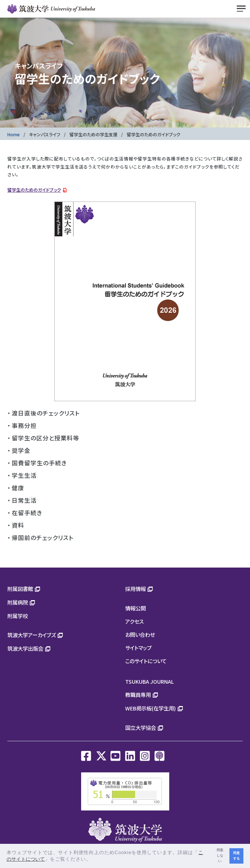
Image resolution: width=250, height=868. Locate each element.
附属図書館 (20, 589)
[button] (94, 860)
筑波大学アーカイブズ (32, 635)
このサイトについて (146, 661)
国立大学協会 (141, 727)
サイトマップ (138, 648)
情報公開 (135, 608)
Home (14, 134)
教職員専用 (138, 695)
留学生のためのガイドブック (34, 190)
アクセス (135, 621)
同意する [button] (236, 856)
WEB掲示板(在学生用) (151, 708)
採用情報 (135, 589)
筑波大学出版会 (25, 648)
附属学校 (18, 616)
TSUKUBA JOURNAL (150, 681)
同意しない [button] (220, 856)
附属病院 (18, 602)
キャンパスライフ (45, 134)
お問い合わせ (140, 634)
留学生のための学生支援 (93, 134)
